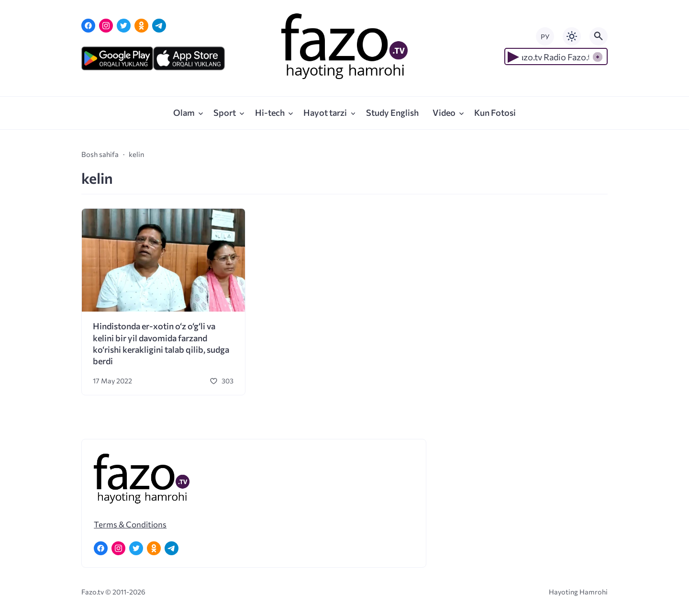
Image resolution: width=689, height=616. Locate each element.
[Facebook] (88, 26)
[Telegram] (159, 26)
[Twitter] (124, 26)
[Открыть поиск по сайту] (599, 36)
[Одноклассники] (141, 26)
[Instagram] (106, 26)
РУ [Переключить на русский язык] (545, 37)
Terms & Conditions (130, 524)
